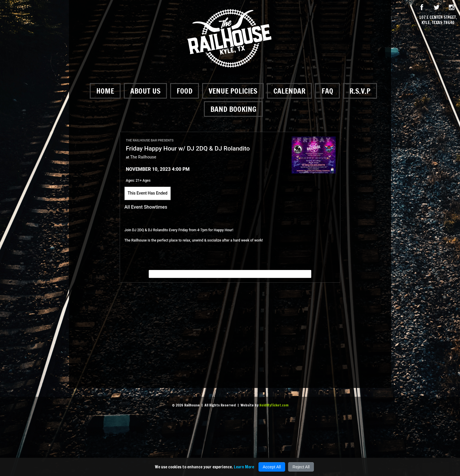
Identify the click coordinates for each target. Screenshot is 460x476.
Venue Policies (233, 91)
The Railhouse (143, 157)
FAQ (327, 91)
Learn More (244, 467)
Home (105, 91)
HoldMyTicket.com (274, 405)
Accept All (272, 467)
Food (185, 91)
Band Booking (233, 109)
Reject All (301, 467)
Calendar (289, 91)
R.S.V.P (360, 91)
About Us (145, 91)
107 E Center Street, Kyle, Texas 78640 (438, 20)
